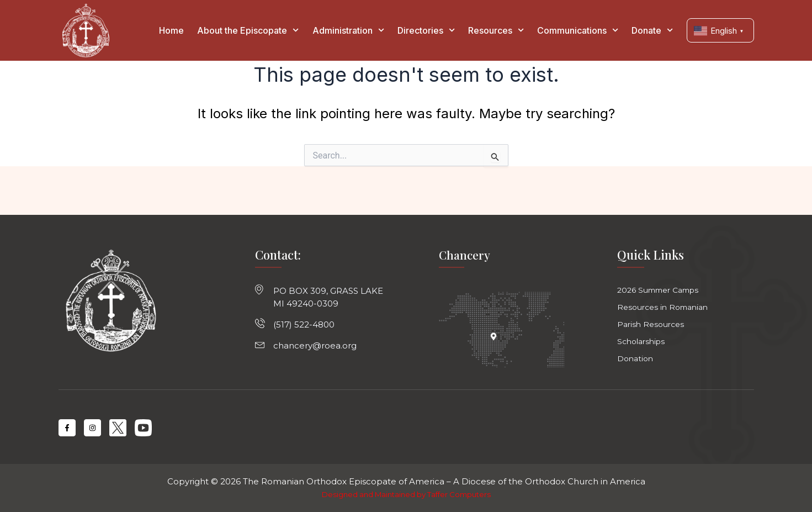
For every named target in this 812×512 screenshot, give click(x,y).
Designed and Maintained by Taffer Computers (406, 495)
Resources (496, 30)
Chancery (465, 250)
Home (171, 30)
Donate (652, 30)
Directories (426, 30)
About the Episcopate (248, 30)
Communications (578, 30)
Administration (348, 30)
